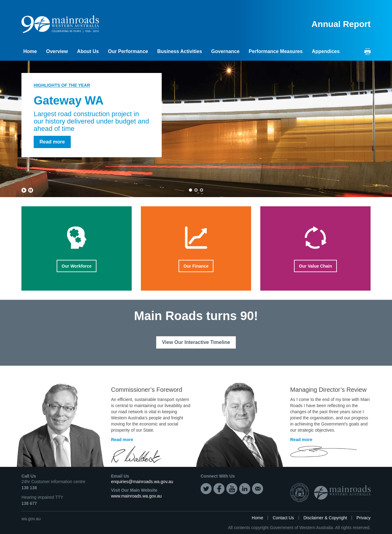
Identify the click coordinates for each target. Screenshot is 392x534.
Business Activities (179, 51)
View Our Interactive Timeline (196, 342)
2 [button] (196, 190)
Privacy (364, 518)
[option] (196, 129)
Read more (52, 142)
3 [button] (202, 190)
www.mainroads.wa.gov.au (136, 496)
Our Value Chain (313, 266)
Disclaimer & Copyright (325, 518)
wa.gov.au (31, 519)
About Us (88, 51)
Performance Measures (276, 51)
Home (30, 51)
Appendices (326, 51)
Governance (225, 51)
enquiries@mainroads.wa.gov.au (142, 482)
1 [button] (190, 190)
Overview (57, 51)
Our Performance (128, 51)
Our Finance (196, 266)
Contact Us (283, 518)
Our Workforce (79, 266)
